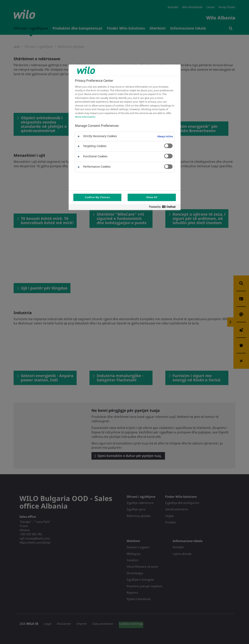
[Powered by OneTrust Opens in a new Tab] (164, 208)
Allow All (152, 197)
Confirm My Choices (97, 197)
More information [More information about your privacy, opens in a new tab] (85, 117)
